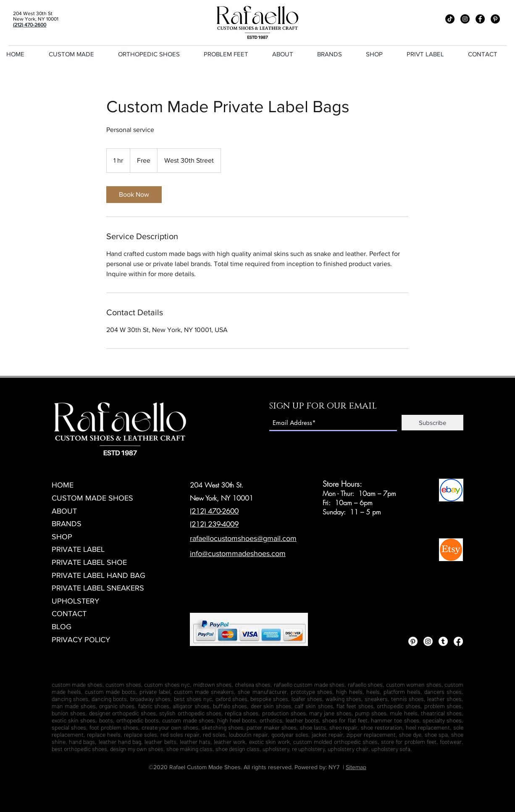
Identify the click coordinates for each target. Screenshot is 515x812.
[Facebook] (480, 19)
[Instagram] (465, 19)
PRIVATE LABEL (78, 549)
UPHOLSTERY (75, 601)
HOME (63, 485)
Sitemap (356, 767)
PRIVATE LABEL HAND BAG (99, 575)
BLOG (62, 627)
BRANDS (67, 524)
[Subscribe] (432, 423)
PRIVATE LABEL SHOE (89, 562)
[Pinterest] (495, 19)
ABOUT (64, 511)
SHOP (62, 537)
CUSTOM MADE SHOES (92, 498)
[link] (134, 195)
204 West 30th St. (217, 485)
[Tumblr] (443, 641)
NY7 (334, 767)
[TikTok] (450, 19)
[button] (232, 54)
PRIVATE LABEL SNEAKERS (98, 588)
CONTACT (69, 614)
